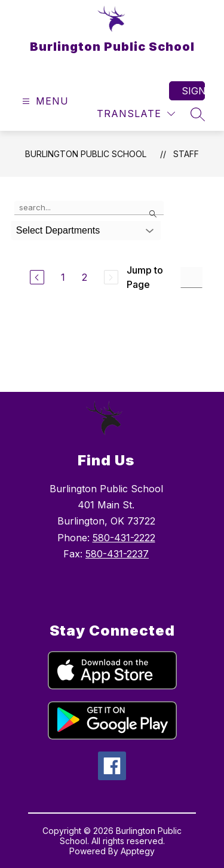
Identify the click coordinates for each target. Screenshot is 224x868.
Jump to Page (145, 277)
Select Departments (58, 230)
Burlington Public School (86, 154)
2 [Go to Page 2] (85, 277)
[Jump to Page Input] (191, 277)
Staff (186, 154)
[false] (89, 208)
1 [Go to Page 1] (63, 277)
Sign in (193, 91)
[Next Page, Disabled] (111, 277)
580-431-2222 (124, 538)
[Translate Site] (136, 114)
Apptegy (138, 851)
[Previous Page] (37, 277)
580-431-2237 (117, 554)
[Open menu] (44, 101)
